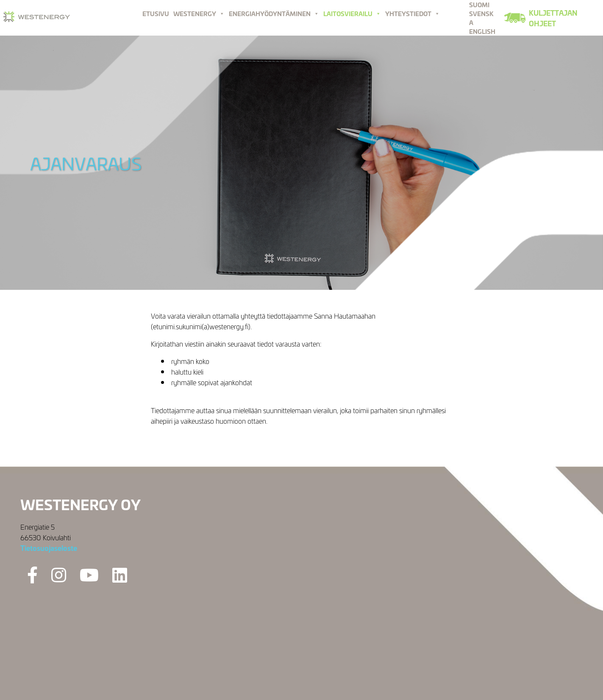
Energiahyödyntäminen (274, 13)
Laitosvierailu (352, 13)
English (482, 31)
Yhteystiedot (413, 13)
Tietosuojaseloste (49, 548)
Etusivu (156, 13)
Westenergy (199, 13)
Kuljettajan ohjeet (553, 18)
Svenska (481, 18)
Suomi (479, 4)
